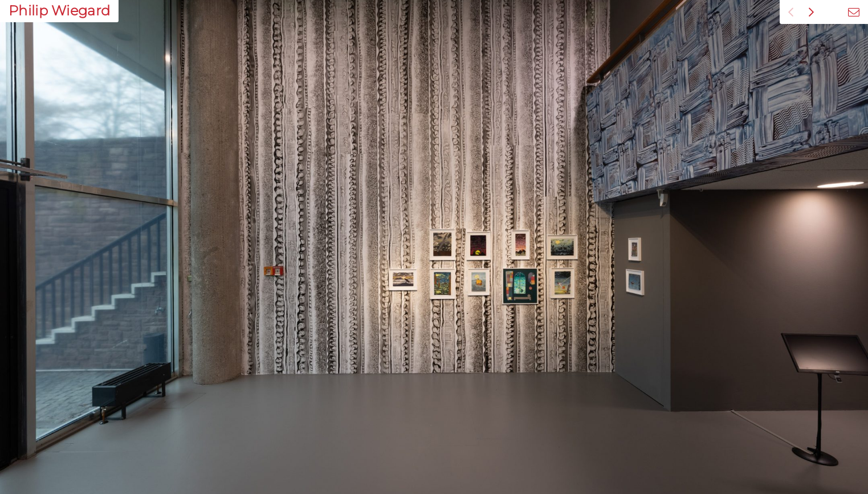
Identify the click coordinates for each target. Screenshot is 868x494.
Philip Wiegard (59, 11)
